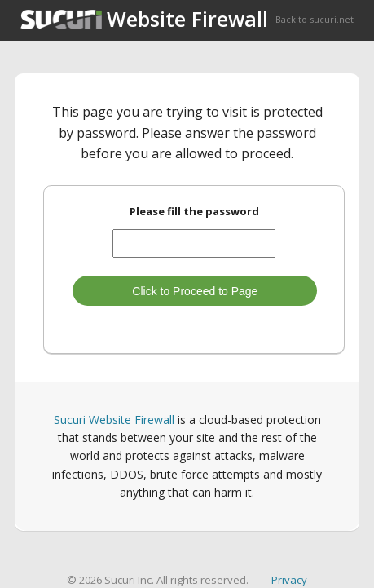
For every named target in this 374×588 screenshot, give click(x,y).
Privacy (289, 580)
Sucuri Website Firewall (114, 420)
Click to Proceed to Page (195, 291)
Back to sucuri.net (315, 19)
